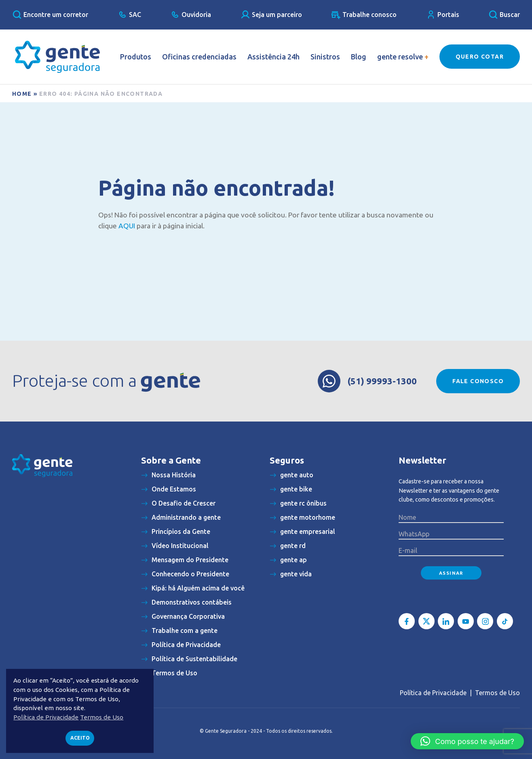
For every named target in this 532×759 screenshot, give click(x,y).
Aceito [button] (80, 738)
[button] (467, 741)
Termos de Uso (497, 693)
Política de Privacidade (433, 693)
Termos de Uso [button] (102, 717)
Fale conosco (478, 381)
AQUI (127, 226)
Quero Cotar (480, 57)
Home (22, 94)
